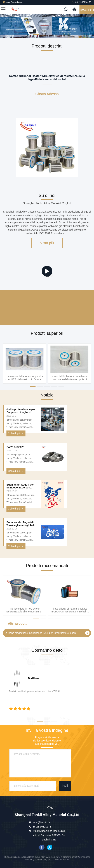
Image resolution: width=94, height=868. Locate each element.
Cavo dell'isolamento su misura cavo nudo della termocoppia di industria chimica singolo (69, 378)
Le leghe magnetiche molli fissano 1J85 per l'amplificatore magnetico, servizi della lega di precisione (42, 633)
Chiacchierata (87, 9)
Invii (65, 786)
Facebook (42, 847)
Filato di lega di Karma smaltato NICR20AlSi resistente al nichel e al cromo (69, 610)
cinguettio (50, 847)
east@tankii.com (13, 2)
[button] (36, 34)
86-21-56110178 (82, 2)
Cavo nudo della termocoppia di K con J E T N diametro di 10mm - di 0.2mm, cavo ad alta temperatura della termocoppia (25, 378)
